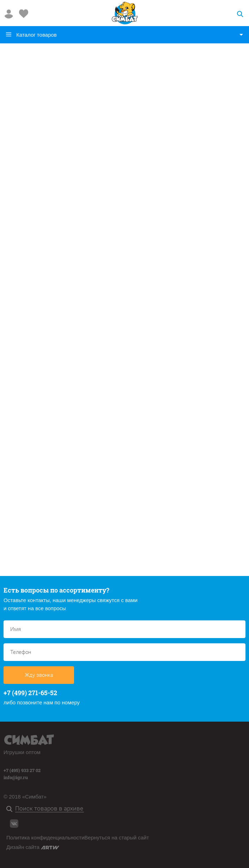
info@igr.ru (16, 777)
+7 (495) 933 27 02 (22, 770)
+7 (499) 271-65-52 (30, 693)
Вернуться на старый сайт (117, 837)
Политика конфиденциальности (45, 837)
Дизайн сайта (33, 847)
